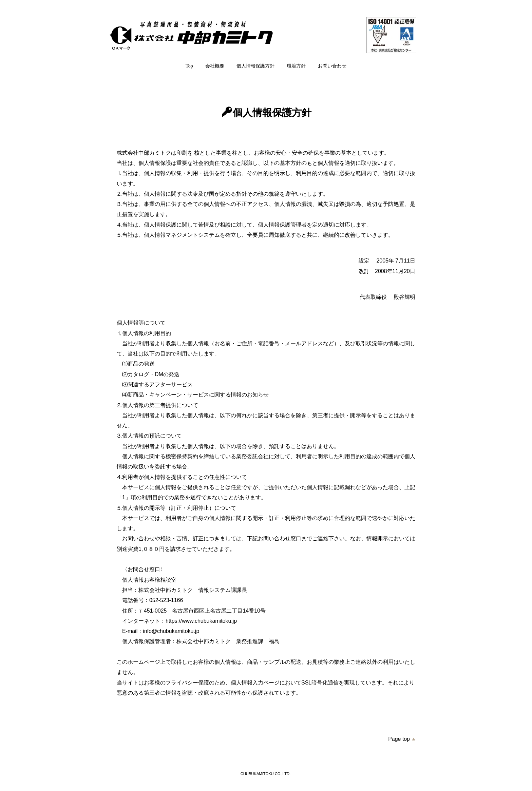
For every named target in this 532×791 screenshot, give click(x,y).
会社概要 (215, 66)
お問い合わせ (332, 66)
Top (189, 66)
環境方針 (296, 66)
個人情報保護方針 (255, 66)
